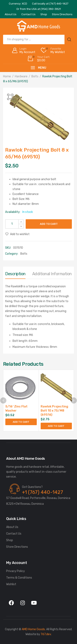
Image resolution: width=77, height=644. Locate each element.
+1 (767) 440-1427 (43, 492)
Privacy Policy (16, 571)
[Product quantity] (14, 224)
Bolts (35, 76)
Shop (10, 540)
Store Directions (17, 547)
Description (15, 274)
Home (7, 76)
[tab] (15, 275)
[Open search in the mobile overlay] (38, 39)
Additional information (52, 274)
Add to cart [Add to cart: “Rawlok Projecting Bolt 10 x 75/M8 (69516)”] (56, 426)
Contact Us (14, 534)
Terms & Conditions (19, 578)
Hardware (21, 76)
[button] (10, 97)
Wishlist (11, 584)
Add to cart (49, 224)
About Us (12, 527)
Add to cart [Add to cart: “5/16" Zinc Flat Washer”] (21, 422)
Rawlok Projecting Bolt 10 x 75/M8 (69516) (54, 411)
